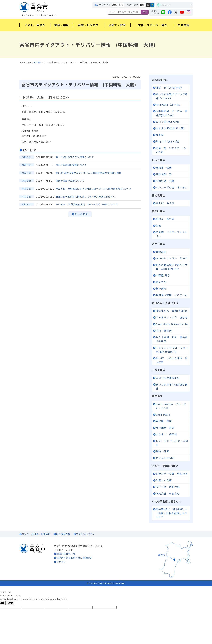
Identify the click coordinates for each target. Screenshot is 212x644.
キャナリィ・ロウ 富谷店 (172, 317)
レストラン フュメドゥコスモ (172, 443)
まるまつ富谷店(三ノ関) (172, 128)
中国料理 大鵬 (165, 181)
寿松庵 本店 (165, 421)
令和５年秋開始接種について (71, 165)
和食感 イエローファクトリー (172, 234)
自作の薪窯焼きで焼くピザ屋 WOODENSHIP (172, 267)
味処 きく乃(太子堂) (169, 87)
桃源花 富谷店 (165, 219)
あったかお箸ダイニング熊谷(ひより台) (172, 96)
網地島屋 (161, 252)
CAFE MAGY (164, 414)
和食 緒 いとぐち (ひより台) (171, 150)
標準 (115, 5)
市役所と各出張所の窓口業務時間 (74, 558)
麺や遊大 (161, 289)
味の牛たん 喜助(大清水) (172, 311)
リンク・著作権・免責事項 (36, 534)
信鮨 (159, 225)
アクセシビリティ (85, 534)
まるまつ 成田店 (167, 434)
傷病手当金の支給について (70, 181)
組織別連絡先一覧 (66, 554)
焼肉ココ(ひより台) (169, 141)
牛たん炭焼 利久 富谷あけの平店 (172, 339)
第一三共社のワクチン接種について (75, 157)
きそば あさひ (165, 203)
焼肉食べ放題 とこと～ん (172, 295)
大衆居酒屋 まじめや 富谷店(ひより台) (172, 113)
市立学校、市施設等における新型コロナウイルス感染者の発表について (94, 189)
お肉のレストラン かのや (172, 258)
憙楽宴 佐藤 (164, 168)
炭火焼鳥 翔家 (167, 428)
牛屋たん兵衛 (164, 480)
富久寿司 (161, 282)
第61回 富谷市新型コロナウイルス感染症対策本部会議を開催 (89, 173)
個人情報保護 (63, 534)
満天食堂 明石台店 (169, 493)
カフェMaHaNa (167, 458)
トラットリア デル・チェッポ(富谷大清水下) (172, 350)
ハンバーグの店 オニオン (172, 187)
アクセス (61, 562)
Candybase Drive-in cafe (172, 324)
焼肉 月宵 (163, 451)
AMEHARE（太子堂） (169, 104)
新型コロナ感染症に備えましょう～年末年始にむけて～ (86, 197)
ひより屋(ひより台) (168, 122)
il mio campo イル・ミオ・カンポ (171, 406)
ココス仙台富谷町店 (168, 378)
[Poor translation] (10, 603)
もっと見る (81, 214)
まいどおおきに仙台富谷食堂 (172, 386)
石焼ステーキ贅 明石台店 (173, 474)
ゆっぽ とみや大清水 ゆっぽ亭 (172, 360)
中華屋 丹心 (163, 275)
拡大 (121, 5)
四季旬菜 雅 (164, 174)
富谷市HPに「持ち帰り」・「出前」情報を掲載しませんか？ (172, 513)
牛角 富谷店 (165, 331)
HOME (37, 62)
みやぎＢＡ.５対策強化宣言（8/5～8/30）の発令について (87, 204)
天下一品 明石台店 (168, 487)
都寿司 (161, 135)
